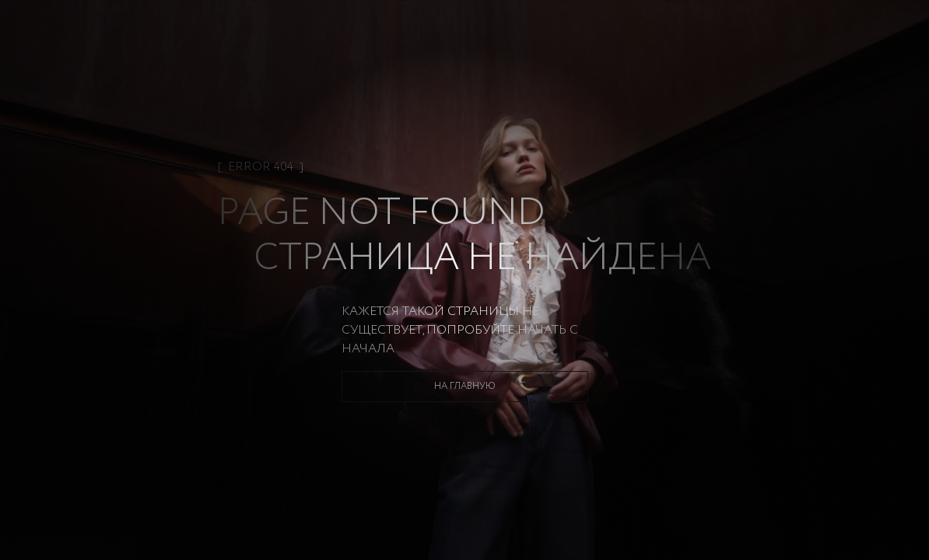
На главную (465, 386)
